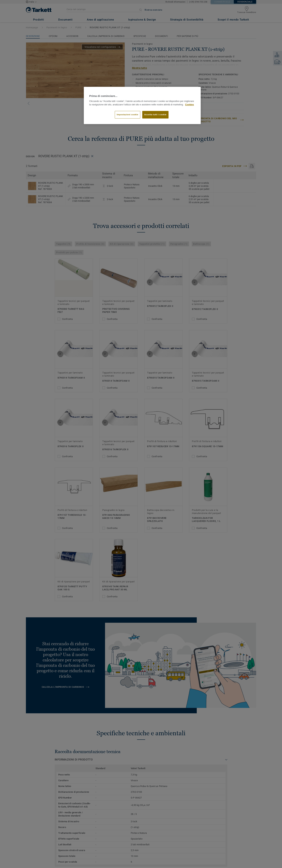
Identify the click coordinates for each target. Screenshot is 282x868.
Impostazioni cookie (128, 115)
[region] (142, 105)
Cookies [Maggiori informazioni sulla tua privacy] (189, 105)
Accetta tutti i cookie (155, 115)
